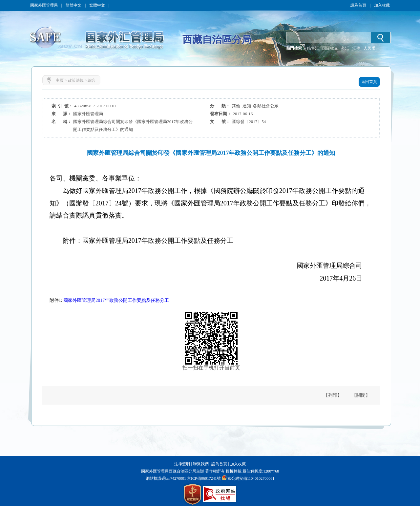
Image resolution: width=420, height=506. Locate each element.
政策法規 (76, 80)
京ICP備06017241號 (203, 478)
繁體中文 (97, 5)
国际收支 (330, 48)
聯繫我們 (201, 464)
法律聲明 (182, 464)
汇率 (356, 48)
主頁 (60, 80)
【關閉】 (361, 395)
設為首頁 (358, 5)
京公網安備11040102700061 (251, 478)
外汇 (345, 48)
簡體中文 (73, 5)
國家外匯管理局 (44, 5)
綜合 (92, 80)
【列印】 (333, 395)
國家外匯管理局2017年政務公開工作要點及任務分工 (116, 300)
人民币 (369, 48)
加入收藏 (382, 5)
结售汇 (313, 48)
